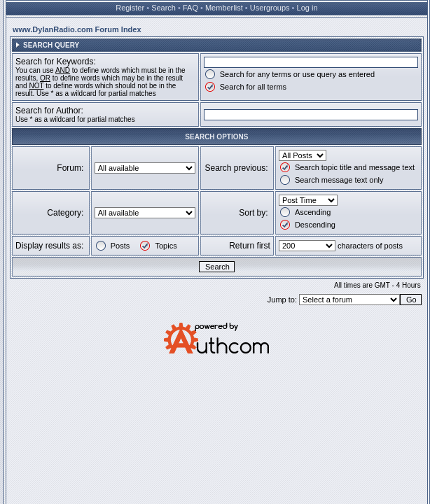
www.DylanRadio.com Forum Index (77, 29)
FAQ (190, 8)
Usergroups (270, 8)
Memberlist (224, 8)
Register (130, 8)
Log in (307, 8)
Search (164, 8)
